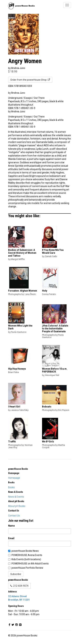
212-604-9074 (19, 586)
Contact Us (14, 516)
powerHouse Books (18, 469)
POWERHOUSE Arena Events (27, 555)
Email (11, 538)
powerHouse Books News (25, 551)
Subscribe (16, 574)
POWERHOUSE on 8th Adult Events (30, 564)
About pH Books (17, 506)
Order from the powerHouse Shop (30, 80)
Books (11, 487)
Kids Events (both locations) (26, 559)
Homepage (14, 478)
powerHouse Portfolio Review (27, 568)
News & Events (16, 497)
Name (11, 526)
